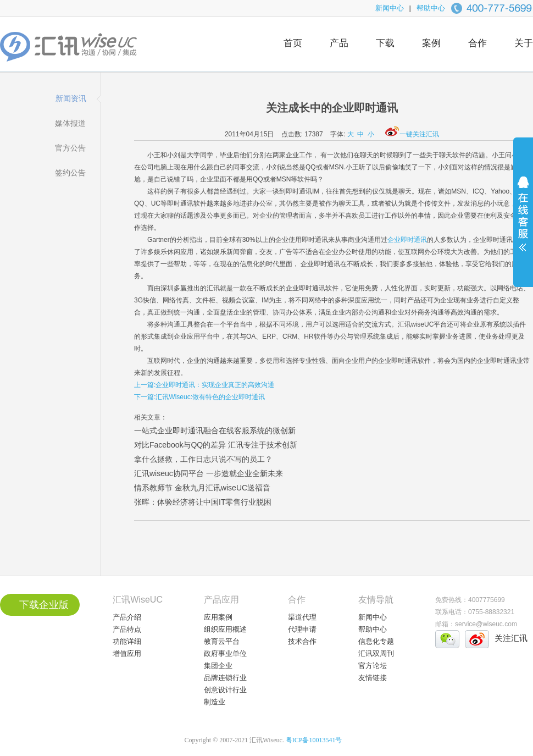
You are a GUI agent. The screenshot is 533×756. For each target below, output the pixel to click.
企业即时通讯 (407, 240)
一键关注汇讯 (412, 134)
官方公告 (70, 148)
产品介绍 (127, 617)
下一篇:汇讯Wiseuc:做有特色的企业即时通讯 (199, 397)
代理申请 (302, 629)
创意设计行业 (225, 690)
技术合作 (302, 641)
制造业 (215, 702)
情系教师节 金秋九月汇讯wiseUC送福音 (202, 488)
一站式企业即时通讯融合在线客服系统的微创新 (215, 431)
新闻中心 (390, 8)
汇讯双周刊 (376, 653)
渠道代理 (302, 617)
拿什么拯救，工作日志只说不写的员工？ (203, 459)
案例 (431, 43)
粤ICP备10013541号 (314, 740)
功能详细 (127, 641)
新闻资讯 (71, 98)
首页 (293, 43)
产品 (339, 43)
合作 (478, 43)
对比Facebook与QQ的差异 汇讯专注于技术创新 (216, 445)
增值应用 (127, 653)
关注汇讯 (511, 638)
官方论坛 (373, 666)
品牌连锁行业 (225, 678)
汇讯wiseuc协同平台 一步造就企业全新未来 (209, 473)
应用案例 (218, 617)
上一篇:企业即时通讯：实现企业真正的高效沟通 (204, 385)
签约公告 (70, 173)
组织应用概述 (225, 629)
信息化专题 (376, 641)
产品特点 (127, 629)
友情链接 (373, 678)
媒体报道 (70, 123)
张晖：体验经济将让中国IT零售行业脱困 (203, 502)
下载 (385, 43)
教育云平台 (222, 641)
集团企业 (218, 666)
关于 (524, 43)
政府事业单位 (225, 653)
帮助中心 (431, 8)
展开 (523, 221)
